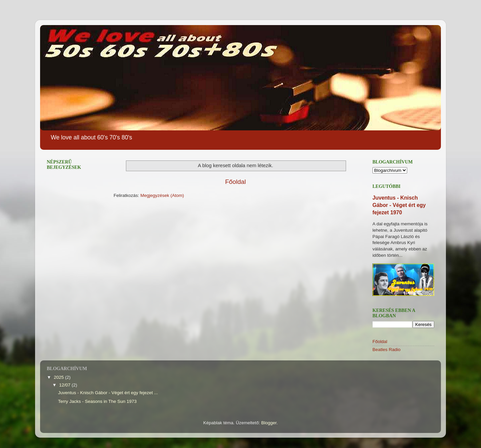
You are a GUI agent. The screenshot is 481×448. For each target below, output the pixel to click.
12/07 (65, 385)
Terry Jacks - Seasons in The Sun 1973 (97, 401)
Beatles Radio (386, 350)
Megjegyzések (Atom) (162, 195)
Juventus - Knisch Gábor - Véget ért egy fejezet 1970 (399, 205)
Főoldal (235, 182)
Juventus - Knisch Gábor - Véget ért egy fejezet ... (108, 393)
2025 (59, 377)
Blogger (269, 423)
